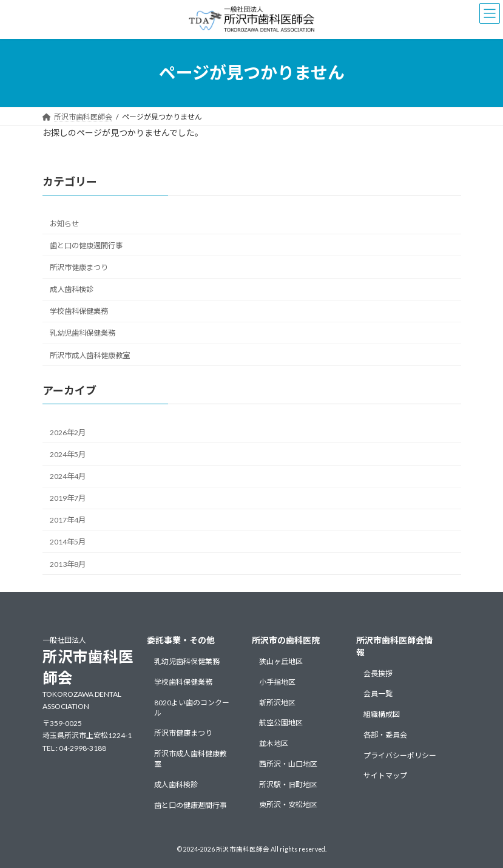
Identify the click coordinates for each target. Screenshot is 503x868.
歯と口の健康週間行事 (86, 246)
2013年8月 (68, 564)
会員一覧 (378, 693)
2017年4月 (68, 520)
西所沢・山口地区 (288, 764)
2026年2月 (68, 432)
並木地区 (274, 743)
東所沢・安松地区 (288, 805)
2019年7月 (68, 498)
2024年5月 (68, 454)
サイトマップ (385, 775)
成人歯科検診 (72, 289)
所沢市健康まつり (79, 267)
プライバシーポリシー (400, 755)
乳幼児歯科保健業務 (83, 333)
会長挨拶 (378, 673)
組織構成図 (382, 714)
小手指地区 (277, 682)
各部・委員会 (385, 735)
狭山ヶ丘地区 (281, 661)
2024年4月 (68, 476)
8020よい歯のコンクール (192, 707)
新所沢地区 (277, 702)
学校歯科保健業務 (79, 311)
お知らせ (64, 224)
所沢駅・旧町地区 (288, 785)
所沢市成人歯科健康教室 (90, 355)
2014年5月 (68, 542)
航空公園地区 (281, 723)
